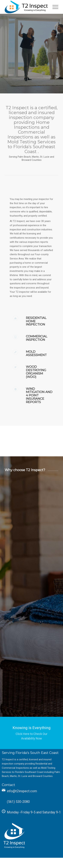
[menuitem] (54, 7)
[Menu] (54, 7)
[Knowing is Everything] (32, 733)
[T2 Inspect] (26, 7)
